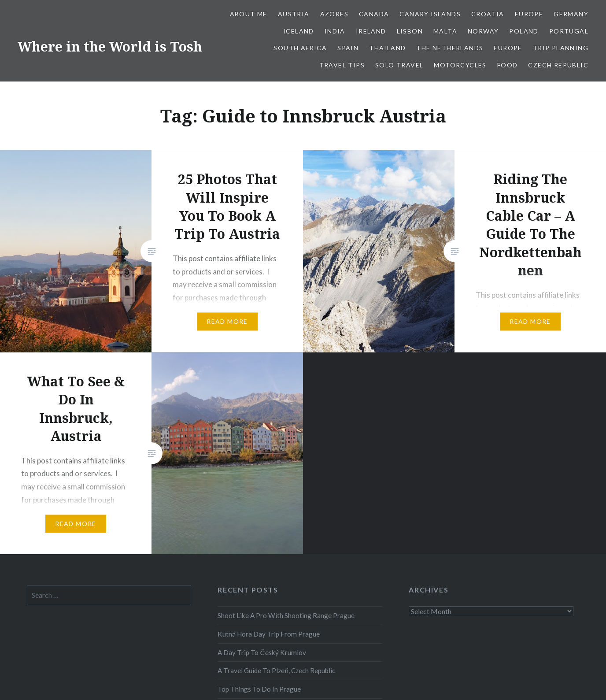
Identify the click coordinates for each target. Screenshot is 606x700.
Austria (294, 14)
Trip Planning (561, 48)
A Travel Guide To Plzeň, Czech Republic (276, 670)
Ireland (371, 31)
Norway (483, 31)
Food (508, 65)
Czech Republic (558, 65)
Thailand (387, 48)
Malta (445, 31)
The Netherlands (450, 48)
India (335, 31)
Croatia (488, 14)
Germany (571, 14)
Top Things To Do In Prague (259, 689)
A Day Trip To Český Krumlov (262, 652)
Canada (374, 14)
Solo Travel (399, 65)
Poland (524, 31)
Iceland (299, 31)
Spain (348, 48)
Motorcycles (460, 65)
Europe (529, 14)
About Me (249, 14)
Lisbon (410, 31)
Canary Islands (430, 14)
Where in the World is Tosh (110, 46)
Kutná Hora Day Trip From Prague (269, 634)
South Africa (300, 48)
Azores (334, 14)
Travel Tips (342, 65)
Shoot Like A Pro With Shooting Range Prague (286, 615)
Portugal (569, 31)
